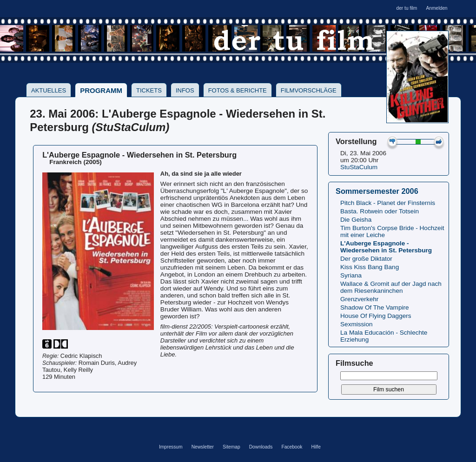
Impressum (171, 447)
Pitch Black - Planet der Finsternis (388, 203)
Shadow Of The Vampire (375, 307)
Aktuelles (49, 90)
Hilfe (316, 447)
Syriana (351, 275)
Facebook (292, 447)
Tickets (149, 90)
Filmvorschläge (309, 90)
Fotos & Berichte (238, 90)
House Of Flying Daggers (376, 316)
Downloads (261, 447)
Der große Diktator (366, 259)
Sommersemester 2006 (377, 191)
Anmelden (436, 8)
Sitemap (231, 447)
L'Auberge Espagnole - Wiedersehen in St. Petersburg (386, 247)
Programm (101, 90)
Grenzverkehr (359, 299)
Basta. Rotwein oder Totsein (380, 211)
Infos (185, 90)
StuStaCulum (359, 167)
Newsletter (203, 447)
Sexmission (357, 324)
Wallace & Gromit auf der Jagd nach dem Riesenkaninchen (391, 287)
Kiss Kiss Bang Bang (370, 267)
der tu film (407, 8)
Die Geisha (356, 220)
